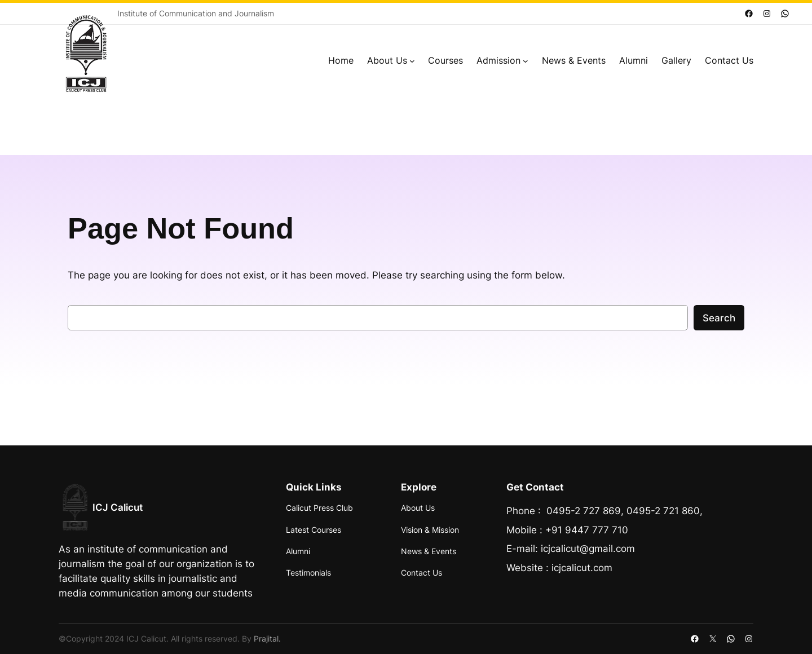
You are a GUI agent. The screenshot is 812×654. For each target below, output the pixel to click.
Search (719, 318)
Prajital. (267, 638)
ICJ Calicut (118, 507)
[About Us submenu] (412, 61)
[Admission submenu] (526, 61)
